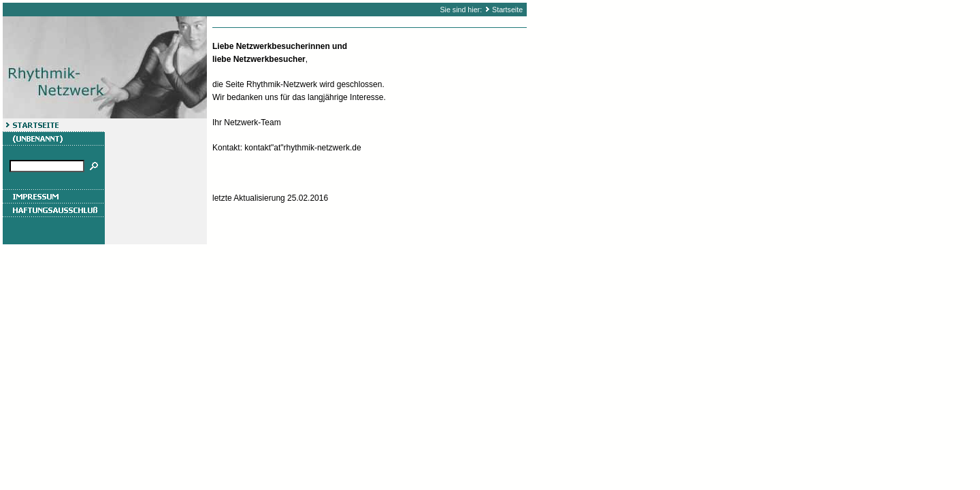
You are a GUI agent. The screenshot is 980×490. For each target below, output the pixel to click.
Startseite (507, 10)
